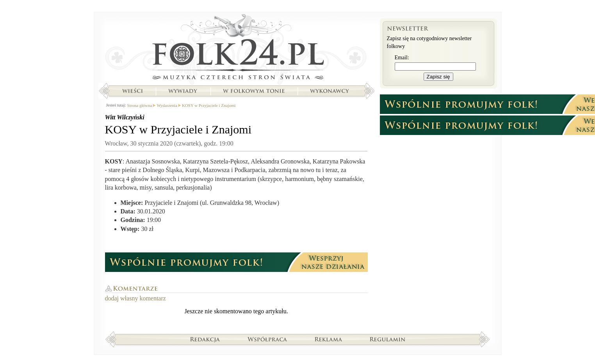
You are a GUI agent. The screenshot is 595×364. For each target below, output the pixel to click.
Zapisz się (438, 77)
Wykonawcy (330, 91)
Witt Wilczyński (125, 117)
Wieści (132, 91)
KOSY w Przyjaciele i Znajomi (209, 105)
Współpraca (267, 339)
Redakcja (205, 339)
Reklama (329, 339)
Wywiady (183, 91)
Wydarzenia (167, 105)
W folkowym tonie (254, 91)
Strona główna (236, 49)
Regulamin (387, 339)
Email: (402, 58)
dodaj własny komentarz (135, 298)
